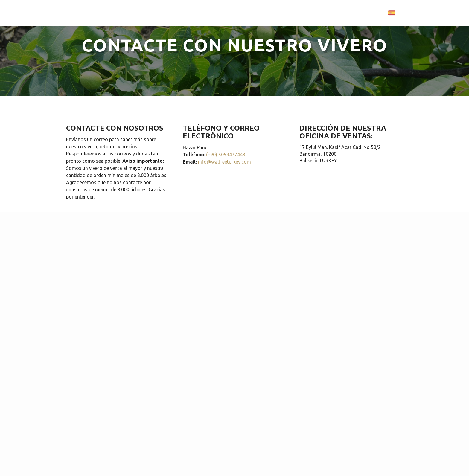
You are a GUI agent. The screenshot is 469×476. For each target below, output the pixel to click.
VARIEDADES (252, 12)
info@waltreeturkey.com (224, 162)
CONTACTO (341, 12)
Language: (379, 13)
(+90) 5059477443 (226, 155)
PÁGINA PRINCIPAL (210, 12)
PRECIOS (311, 12)
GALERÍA (284, 12)
